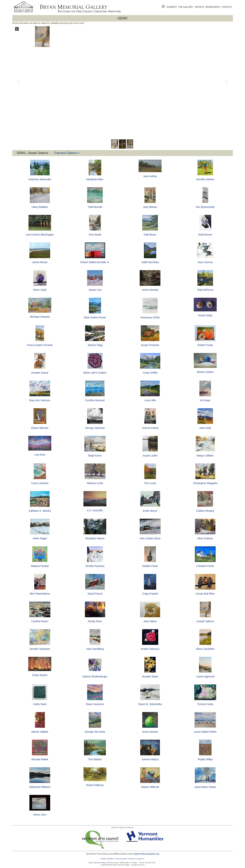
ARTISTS (132, 859)
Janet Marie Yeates (205, 787)
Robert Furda (205, 345)
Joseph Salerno (205, 621)
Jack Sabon (150, 621)
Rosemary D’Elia (150, 317)
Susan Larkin (150, 456)
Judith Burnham (150, 262)
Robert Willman (95, 785)
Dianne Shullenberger (95, 677)
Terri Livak (150, 483)
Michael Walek (40, 759)
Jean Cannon (205, 262)
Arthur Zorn (40, 815)
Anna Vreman (150, 732)
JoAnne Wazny (150, 759)
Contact (227, 7)
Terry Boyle (95, 235)
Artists (199, 7)
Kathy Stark (40, 704)
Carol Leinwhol (40, 483)
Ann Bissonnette (205, 207)
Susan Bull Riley (205, 594)
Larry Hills (150, 400)
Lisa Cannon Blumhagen (40, 235)
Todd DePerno (205, 290)
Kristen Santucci (150, 649)
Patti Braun (150, 235)
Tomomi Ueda (205, 704)
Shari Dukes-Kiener (95, 317)
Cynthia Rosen (40, 621)
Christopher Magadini (205, 483)
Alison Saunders (205, 649)
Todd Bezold (95, 207)
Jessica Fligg (95, 345)
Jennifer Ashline (205, 179)
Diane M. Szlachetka (150, 704)
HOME (103, 859)
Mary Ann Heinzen (40, 400)
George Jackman (95, 428)
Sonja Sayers (40, 675)
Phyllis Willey (205, 759)
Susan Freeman (150, 345)
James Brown (40, 262)
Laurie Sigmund (205, 677)
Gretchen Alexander (40, 179)
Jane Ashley (150, 176)
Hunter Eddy (205, 315)
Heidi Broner (205, 235)
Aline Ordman (205, 538)
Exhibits (172, 7)
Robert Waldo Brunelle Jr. (95, 262)
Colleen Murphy (205, 511)
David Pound (95, 594)
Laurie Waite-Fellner (205, 732)
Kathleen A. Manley (40, 511)
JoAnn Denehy (150, 290)
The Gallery (186, 7)
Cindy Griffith (150, 373)
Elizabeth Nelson (95, 538)
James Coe (95, 290)
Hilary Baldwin (40, 207)
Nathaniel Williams (40, 787)
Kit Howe (205, 400)
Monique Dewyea (40, 317)
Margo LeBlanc (205, 456)
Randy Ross (95, 621)
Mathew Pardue (40, 566)
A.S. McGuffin (95, 510)
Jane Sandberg (95, 649)
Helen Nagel (40, 538)
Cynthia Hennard (95, 400)
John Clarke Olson (150, 538)
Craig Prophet (150, 594)
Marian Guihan (205, 372)
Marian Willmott (150, 787)
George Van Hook (95, 732)
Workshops (213, 7)
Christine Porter (205, 566)
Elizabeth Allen (95, 179)
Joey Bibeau (150, 207)
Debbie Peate (150, 566)
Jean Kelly (205, 428)
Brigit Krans (95, 456)
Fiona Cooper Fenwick (40, 345)
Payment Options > (67, 153)
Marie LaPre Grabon (95, 373)
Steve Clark (40, 290)
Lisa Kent (40, 455)
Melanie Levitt (95, 483)
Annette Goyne (40, 373)
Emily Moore (150, 511)
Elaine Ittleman (40, 428)
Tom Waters (95, 759)
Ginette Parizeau (95, 566)
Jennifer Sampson (40, 649)
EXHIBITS (111, 859)
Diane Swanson (95, 704)
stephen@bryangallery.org (146, 854)
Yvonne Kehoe (150, 428)
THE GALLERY (121, 859)
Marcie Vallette (40, 732)
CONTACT (141, 859)
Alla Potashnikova (40, 594)
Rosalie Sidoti (150, 677)
